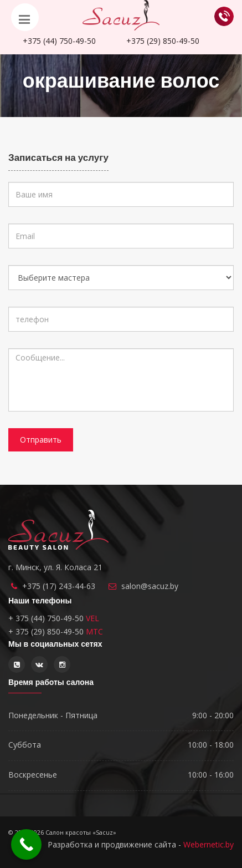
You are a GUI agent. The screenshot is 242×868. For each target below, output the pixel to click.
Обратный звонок (224, 16)
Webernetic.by (208, 844)
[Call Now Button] (26, 844)
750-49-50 (59, 41)
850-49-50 (163, 41)
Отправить (41, 440)
